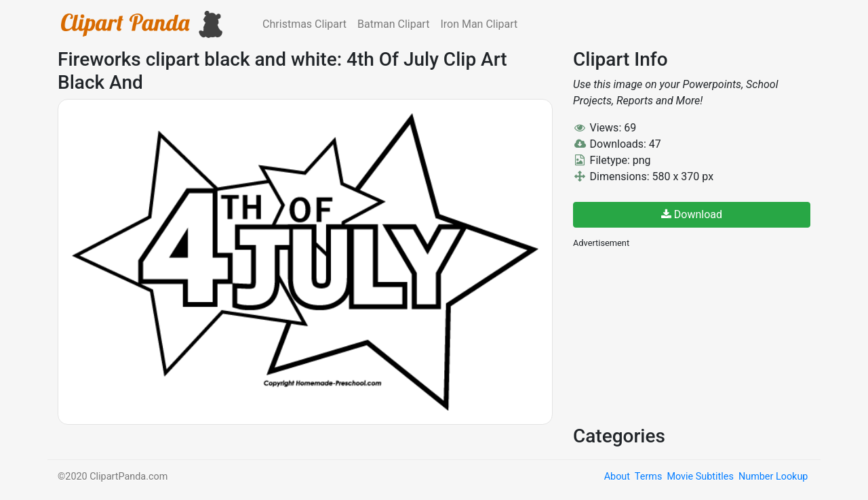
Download (692, 214)
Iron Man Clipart (479, 24)
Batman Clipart (393, 24)
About (617, 477)
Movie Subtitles (700, 477)
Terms (648, 477)
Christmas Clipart (304, 24)
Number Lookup (773, 477)
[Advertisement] (675, 335)
